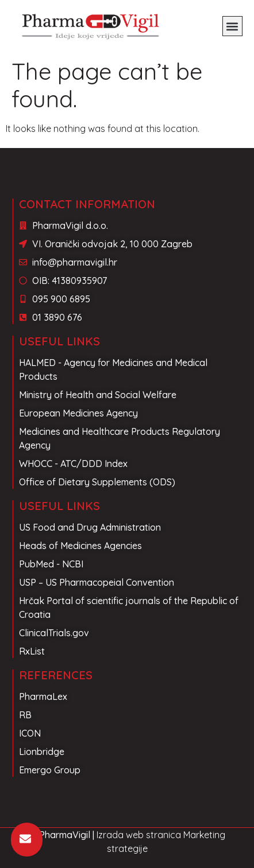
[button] (232, 26)
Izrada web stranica (139, 835)
